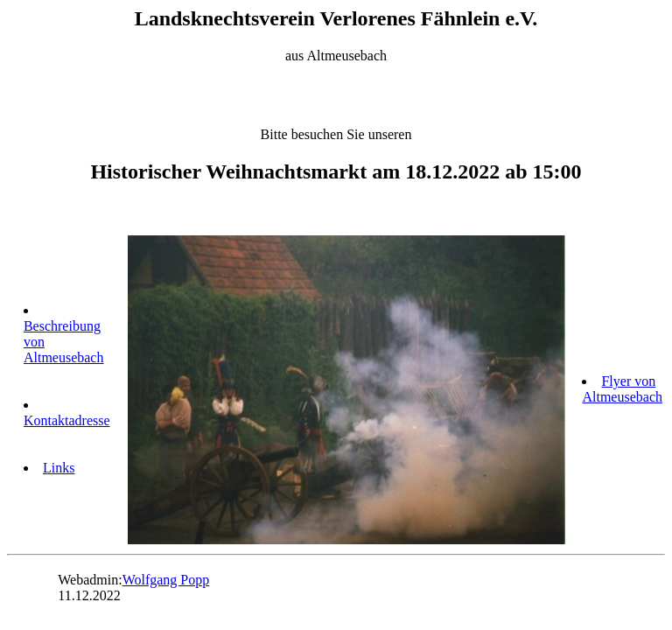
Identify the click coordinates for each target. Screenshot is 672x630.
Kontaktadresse (67, 420)
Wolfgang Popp (166, 580)
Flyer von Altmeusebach (622, 389)
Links (59, 468)
